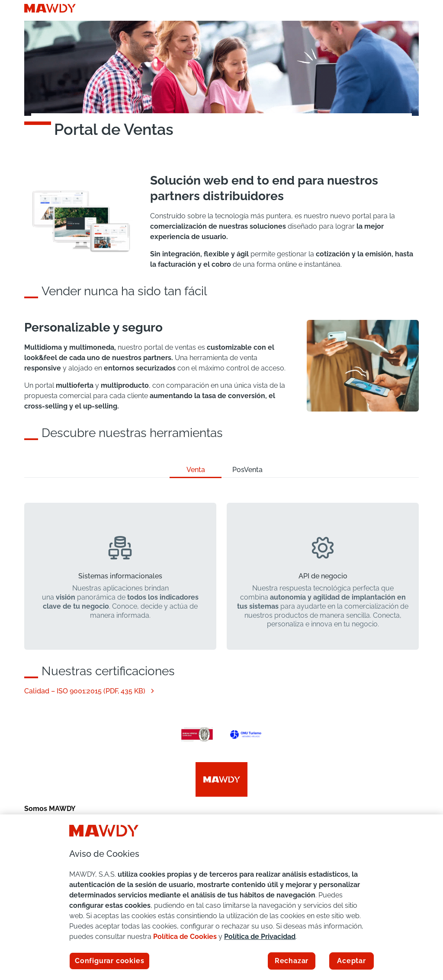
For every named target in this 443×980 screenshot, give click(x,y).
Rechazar (292, 961)
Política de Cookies (185, 937)
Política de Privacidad (260, 937)
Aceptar (352, 961)
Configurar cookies (109, 961)
